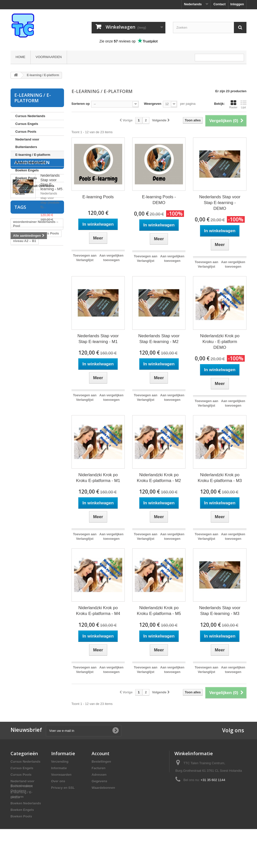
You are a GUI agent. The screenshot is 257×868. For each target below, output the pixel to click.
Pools (17, 363)
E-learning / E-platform (33, 155)
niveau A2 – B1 (25, 336)
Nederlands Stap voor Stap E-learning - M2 (159, 339)
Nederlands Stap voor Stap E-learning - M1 (98, 339)
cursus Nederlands (42, 363)
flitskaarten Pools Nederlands (36, 355)
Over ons (58, 781)
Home (20, 57)
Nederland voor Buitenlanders (27, 143)
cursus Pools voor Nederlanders (27, 373)
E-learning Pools (98, 197)
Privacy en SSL (63, 788)
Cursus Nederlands (30, 116)
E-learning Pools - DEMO (159, 200)
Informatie (59, 768)
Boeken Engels (27, 170)
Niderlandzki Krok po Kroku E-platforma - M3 (220, 478)
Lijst (243, 104)
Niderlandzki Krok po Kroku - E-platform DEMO (220, 342)
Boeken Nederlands (30, 162)
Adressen (99, 775)
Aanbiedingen (32, 212)
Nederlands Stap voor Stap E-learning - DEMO (220, 203)
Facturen (99, 768)
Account (101, 753)
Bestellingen (101, 762)
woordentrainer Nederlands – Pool (36, 319)
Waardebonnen (103, 788)
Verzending (60, 762)
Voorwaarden (49, 57)
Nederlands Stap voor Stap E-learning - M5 (51, 232)
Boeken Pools (26, 178)
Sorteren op (81, 104)
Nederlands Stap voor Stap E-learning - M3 (220, 611)
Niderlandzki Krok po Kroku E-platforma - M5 (159, 611)
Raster (233, 104)
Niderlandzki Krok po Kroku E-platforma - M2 (159, 478)
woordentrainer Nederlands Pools (34, 346)
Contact (219, 4)
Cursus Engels (27, 124)
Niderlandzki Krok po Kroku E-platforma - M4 (98, 611)
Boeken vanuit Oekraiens (35, 186)
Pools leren (48, 382)
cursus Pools (23, 382)
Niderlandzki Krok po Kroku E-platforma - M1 (98, 478)
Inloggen (237, 4)
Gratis (20, 194)
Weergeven (152, 104)
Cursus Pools (26, 132)
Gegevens (99, 781)
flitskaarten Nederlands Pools (36, 329)
